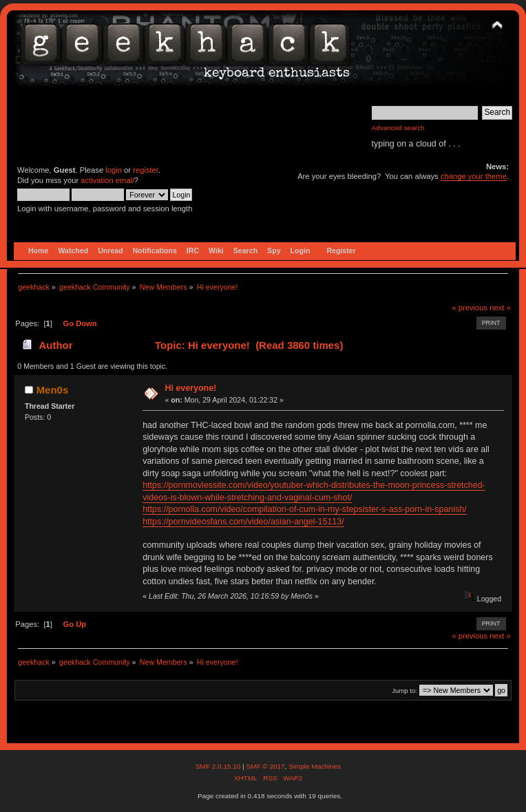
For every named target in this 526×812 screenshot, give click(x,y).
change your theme (474, 176)
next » (500, 308)
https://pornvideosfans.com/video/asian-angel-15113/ (243, 522)
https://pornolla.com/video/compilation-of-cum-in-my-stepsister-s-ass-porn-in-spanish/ (305, 509)
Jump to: (404, 691)
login (114, 170)
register (146, 170)
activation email (107, 180)
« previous (470, 308)
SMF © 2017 (265, 766)
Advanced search (398, 128)
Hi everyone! (190, 388)
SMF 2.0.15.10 (219, 766)
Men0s (53, 390)
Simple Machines (315, 766)
